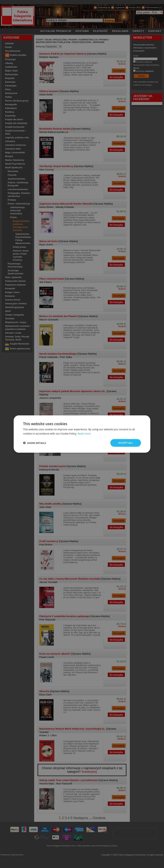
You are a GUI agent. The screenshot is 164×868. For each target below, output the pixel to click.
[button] (35, 443)
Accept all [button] (126, 443)
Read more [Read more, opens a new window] (84, 433)
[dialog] (82, 434)
